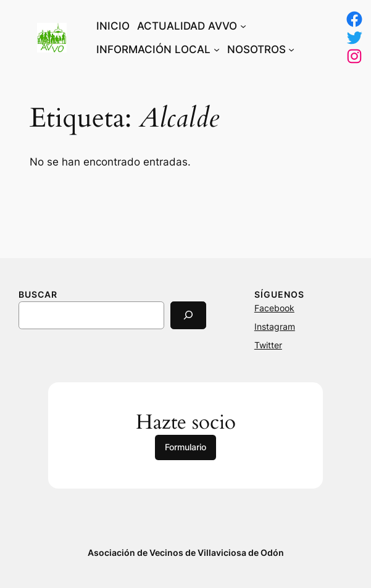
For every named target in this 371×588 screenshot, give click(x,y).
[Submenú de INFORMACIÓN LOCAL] (217, 49)
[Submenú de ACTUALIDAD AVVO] (243, 26)
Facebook (274, 308)
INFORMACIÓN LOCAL (153, 49)
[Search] (188, 315)
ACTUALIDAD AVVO (187, 26)
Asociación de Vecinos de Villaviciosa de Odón (186, 552)
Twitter (268, 345)
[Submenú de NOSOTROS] (291, 49)
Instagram (275, 326)
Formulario (185, 447)
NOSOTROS (256, 49)
